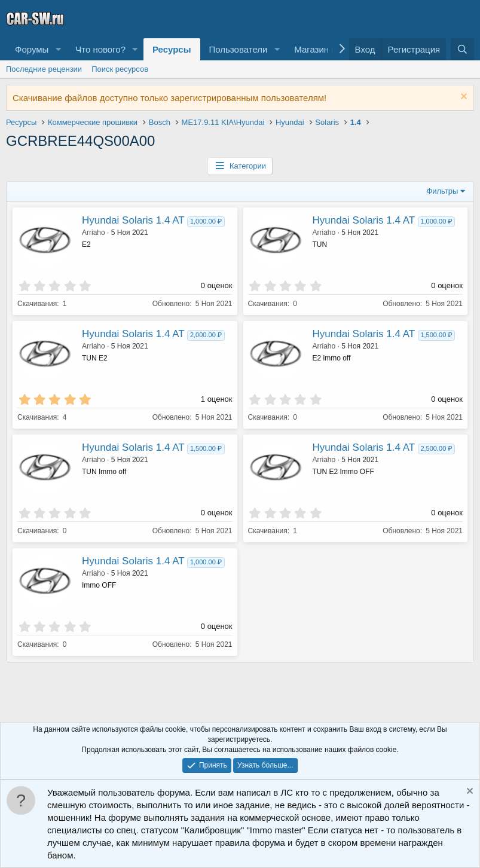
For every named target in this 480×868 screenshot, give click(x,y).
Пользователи (239, 49)
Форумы (32, 49)
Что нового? (100, 49)
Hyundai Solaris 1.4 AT (133, 220)
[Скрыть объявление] (462, 98)
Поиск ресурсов (120, 69)
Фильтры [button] (442, 191)
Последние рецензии (44, 69)
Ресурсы (172, 49)
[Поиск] (462, 49)
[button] (58, 49)
